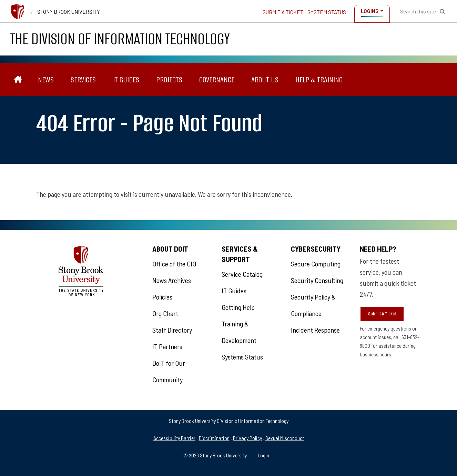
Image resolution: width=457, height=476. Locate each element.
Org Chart (165, 313)
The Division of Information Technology (120, 39)
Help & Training (319, 80)
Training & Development (239, 332)
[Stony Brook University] (18, 12)
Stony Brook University (69, 12)
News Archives (172, 280)
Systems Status (242, 357)
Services (83, 80)
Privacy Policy (247, 438)
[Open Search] (423, 11)
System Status (327, 12)
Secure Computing (316, 264)
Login (263, 455)
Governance (217, 80)
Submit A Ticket (382, 314)
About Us (265, 80)
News (46, 80)
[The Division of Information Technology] (18, 80)
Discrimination (214, 438)
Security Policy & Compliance (313, 305)
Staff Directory (172, 330)
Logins (370, 11)
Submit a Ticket (283, 12)
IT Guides (126, 80)
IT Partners (167, 346)
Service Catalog (242, 274)
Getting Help (238, 307)
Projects (169, 80)
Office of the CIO (174, 264)
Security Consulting (317, 280)
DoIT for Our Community (169, 371)
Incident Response (315, 330)
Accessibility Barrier (174, 438)
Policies (162, 297)
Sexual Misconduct (285, 438)
